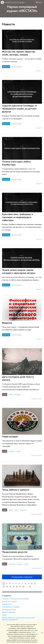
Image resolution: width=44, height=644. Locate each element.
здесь (33, 630)
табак (10, 394)
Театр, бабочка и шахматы (16, 490)
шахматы (23, 510)
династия (12, 564)
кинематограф (16, 67)
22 (30, 587)
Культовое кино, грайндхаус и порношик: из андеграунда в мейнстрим (18, 217)
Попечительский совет (9, 610)
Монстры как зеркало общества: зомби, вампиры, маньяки (19, 53)
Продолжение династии (15, 552)
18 (23, 587)
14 (10, 587)
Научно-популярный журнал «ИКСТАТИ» (22, 9)
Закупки (4, 615)
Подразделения (7, 604)
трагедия (17, 394)
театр (16, 510)
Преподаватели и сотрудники (11, 607)
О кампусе (7, 596)
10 (32, 584)
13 (7, 587)
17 (20, 587)
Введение (7, 323)
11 (35, 584)
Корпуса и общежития (9, 612)
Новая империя (10, 436)
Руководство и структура (10, 601)
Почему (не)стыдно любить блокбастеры (16, 163)
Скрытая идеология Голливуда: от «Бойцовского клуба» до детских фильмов (20, 108)
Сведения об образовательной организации (16, 599)
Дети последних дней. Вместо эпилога (18, 378)
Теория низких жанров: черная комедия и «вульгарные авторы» (19, 271)
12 (4, 587)
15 (14, 587)
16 (17, 587)
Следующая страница (22, 577)
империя (11, 451)
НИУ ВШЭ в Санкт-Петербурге (15, 2)
